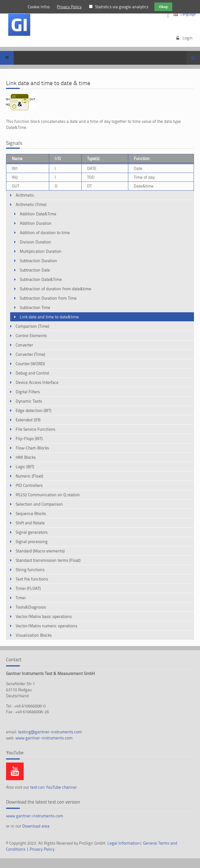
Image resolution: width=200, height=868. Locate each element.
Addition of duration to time (45, 233)
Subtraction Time (35, 307)
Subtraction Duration (38, 261)
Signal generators (32, 532)
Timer (21, 598)
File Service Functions (35, 429)
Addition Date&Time (38, 214)
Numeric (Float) (29, 476)
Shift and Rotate (30, 523)
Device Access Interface (37, 382)
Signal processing (32, 542)
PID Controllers (29, 485)
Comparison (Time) (32, 326)
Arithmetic (25, 195)
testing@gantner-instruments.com (50, 732)
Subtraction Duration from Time (48, 298)
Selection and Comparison (39, 504)
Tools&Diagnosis (31, 607)
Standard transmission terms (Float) (48, 560)
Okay (163, 7)
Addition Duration (36, 223)
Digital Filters (28, 392)
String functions (30, 570)
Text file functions (32, 579)
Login (188, 38)
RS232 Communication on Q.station (48, 495)
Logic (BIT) (25, 467)
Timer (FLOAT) (28, 588)
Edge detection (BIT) (34, 410)
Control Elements (31, 336)
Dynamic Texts (29, 401)
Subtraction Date (35, 270)
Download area (36, 826)
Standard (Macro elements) (40, 551)
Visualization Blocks (34, 635)
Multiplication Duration (41, 251)
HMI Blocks (26, 457)
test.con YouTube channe (53, 787)
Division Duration (35, 242)
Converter (24, 345)
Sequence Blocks (31, 513)
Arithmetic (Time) (31, 204)
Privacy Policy (42, 849)
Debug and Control (32, 373)
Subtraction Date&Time (41, 279)
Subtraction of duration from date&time (55, 289)
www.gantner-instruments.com (44, 738)
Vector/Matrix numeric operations (46, 626)
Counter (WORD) (30, 364)
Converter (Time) (30, 354)
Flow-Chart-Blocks (32, 448)
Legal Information (124, 843)
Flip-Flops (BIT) (29, 439)
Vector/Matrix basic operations (44, 616)
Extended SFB (28, 420)
